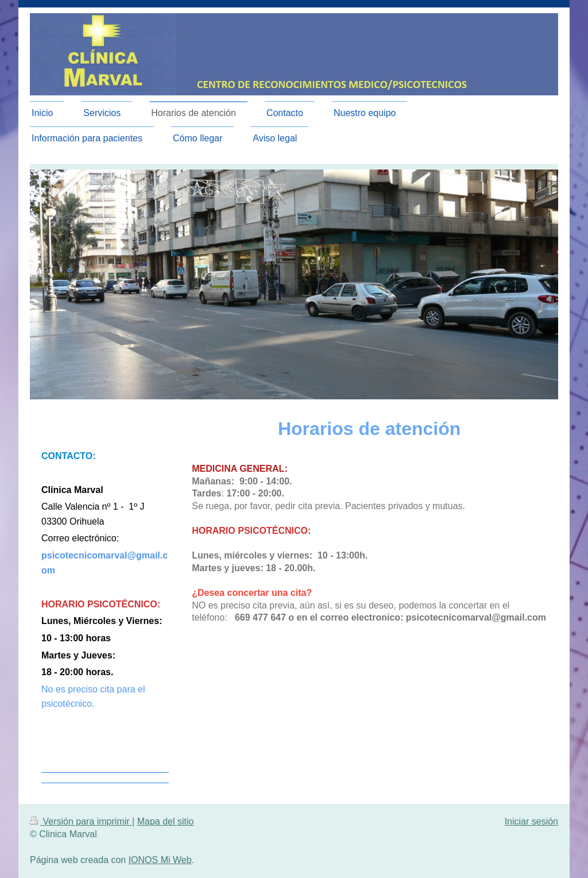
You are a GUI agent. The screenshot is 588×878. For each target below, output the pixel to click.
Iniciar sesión (531, 821)
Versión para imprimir (81, 821)
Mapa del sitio (166, 821)
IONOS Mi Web (160, 860)
